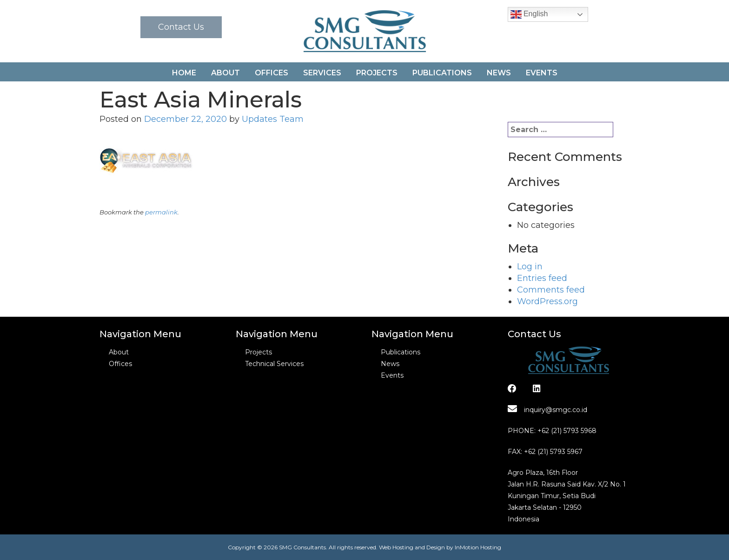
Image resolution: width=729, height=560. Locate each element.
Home (184, 73)
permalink (161, 212)
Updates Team (273, 119)
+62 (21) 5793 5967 (553, 452)
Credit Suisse (457, 231)
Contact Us (181, 27)
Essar (121, 231)
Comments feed (551, 290)
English (529, 14)
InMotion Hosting (478, 547)
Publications (442, 73)
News (499, 73)
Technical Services (274, 364)
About (225, 73)
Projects (377, 73)
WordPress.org (547, 301)
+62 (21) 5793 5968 (567, 431)
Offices (272, 73)
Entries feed (542, 278)
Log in (530, 267)
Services (322, 73)
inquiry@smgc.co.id (547, 410)
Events (542, 73)
